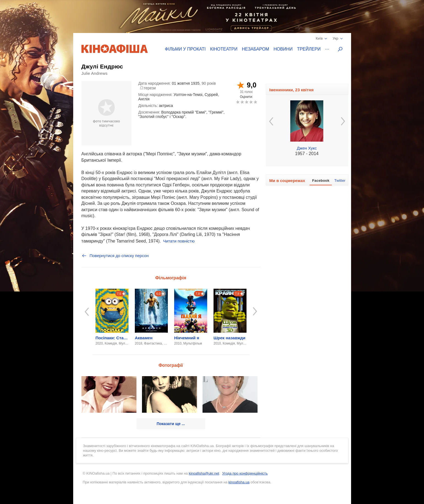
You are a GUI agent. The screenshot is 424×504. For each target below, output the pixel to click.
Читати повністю (179, 241)
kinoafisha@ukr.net (204, 473)
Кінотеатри (224, 49)
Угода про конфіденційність (245, 473)
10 (255, 102)
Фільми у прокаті (185, 49)
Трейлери (309, 49)
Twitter (340, 181)
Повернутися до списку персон (115, 256)
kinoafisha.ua (239, 482)
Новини (283, 49)
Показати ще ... (171, 424)
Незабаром (255, 49)
